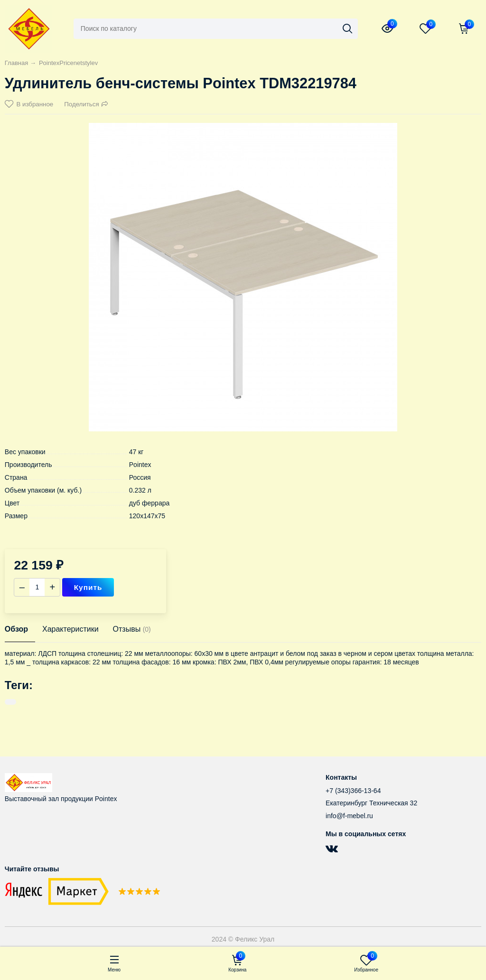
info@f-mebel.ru (349, 816)
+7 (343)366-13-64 (353, 791)
